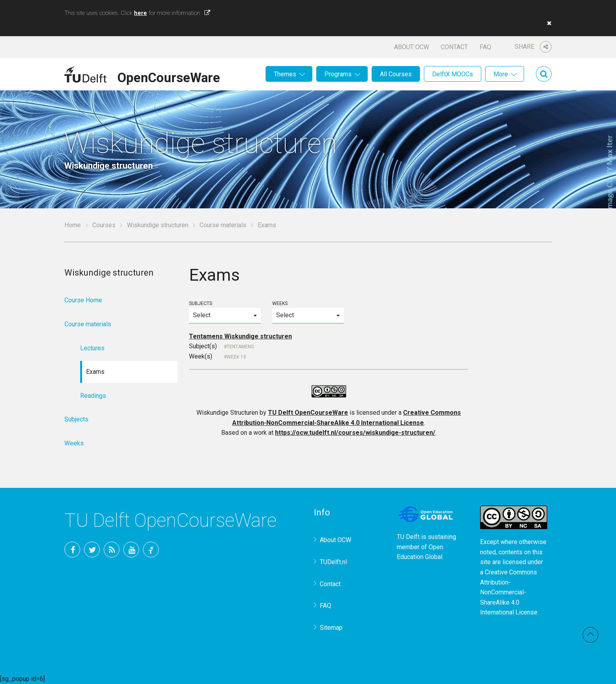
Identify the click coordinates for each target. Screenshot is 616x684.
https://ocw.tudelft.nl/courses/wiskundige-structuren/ (355, 433)
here (140, 13)
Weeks (308, 312)
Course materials (223, 225)
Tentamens (240, 347)
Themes (285, 74)
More (501, 74)
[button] (547, 23)
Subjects (225, 312)
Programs (338, 74)
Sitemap (331, 628)
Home (73, 225)
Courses (104, 225)
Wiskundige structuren (158, 225)
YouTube (131, 550)
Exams (95, 372)
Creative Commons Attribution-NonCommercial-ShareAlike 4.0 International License (509, 592)
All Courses (396, 74)
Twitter (92, 550)
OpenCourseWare (169, 76)
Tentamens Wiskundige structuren (240, 336)
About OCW (412, 47)
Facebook (72, 550)
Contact (454, 47)
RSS (112, 550)
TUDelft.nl (333, 562)
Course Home (83, 300)
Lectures (92, 348)
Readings (93, 396)
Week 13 (236, 357)
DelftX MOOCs (453, 74)
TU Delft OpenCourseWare (308, 413)
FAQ (485, 47)
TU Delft (151, 550)
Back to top (590, 635)
